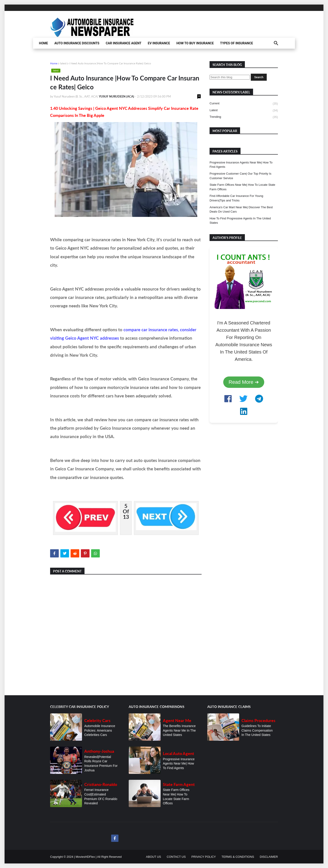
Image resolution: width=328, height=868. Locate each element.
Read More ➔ (244, 382)
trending (244, 117)
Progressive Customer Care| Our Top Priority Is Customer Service (240, 176)
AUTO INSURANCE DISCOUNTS (77, 43)
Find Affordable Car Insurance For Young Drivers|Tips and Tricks (236, 198)
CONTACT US (176, 857)
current (244, 104)
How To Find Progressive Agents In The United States (240, 221)
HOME (44, 43)
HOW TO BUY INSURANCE (195, 43)
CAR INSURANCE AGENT (124, 43)
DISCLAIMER (269, 857)
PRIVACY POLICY (204, 857)
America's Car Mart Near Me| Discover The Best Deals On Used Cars (241, 209)
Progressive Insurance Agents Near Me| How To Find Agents (241, 165)
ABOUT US (154, 857)
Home (54, 63)
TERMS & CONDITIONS (238, 857)
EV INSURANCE (159, 43)
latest (63, 63)
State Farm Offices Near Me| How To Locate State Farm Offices (242, 187)
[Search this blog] (230, 77)
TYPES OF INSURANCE (236, 43)
